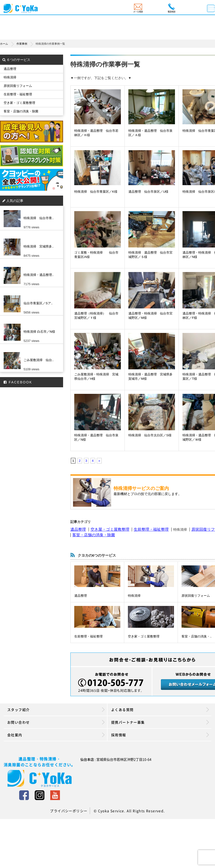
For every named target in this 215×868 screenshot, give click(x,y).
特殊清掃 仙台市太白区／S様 (150, 435)
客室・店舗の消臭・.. (197, 636)
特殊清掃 (134, 596)
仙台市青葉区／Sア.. (38, 303)
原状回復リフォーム (196, 596)
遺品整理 (78, 529)
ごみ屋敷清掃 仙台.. (39, 360)
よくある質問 (160, 710)
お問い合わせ (56, 722)
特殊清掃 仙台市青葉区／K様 (96, 192)
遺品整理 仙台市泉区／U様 (148, 192)
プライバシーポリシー (69, 811)
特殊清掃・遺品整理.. (39, 275)
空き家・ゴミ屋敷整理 (144, 636)
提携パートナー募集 (160, 722)
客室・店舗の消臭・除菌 (94, 535)
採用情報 (160, 735)
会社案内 (56, 735)
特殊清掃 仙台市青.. (39, 218)
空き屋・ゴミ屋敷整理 (110, 529)
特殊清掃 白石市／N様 (39, 332)
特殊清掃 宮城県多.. (39, 246)
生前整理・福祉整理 (151, 529)
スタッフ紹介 (56, 710)
